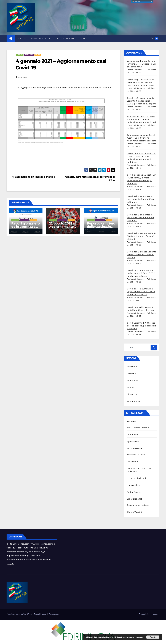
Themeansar (54, 614)
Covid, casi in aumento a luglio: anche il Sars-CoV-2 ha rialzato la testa (141, 273)
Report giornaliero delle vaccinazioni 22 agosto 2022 (101, 227)
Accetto (153, 637)
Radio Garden (134, 492)
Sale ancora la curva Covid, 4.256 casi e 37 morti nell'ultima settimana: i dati (141, 119)
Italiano (136, 2)
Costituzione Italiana (138, 505)
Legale (11, 563)
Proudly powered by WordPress (20, 614)
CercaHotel (133, 461)
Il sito (22, 39)
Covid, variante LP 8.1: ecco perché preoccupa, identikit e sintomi (141, 326)
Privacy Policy (145, 614)
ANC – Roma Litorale (138, 428)
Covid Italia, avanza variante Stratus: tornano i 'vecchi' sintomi (142, 236)
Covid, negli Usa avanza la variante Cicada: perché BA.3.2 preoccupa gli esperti (142, 82)
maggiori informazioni (136, 637)
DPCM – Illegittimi (136, 478)
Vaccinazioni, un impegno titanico (33, 177)
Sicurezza (132, 394)
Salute (38, 55)
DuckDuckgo (133, 485)
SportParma (133, 442)
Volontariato (65, 39)
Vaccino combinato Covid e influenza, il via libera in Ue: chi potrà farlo (141, 64)
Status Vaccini (134, 512)
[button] (152, 39)
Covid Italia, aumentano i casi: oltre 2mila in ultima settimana (140, 199)
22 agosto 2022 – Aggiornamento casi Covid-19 (62, 227)
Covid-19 (20, 55)
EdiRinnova (133, 435)
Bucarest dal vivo (136, 454)
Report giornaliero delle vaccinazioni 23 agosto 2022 (25, 227)
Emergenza (29, 55)
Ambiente (132, 366)
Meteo (84, 39)
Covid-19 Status (41, 39)
